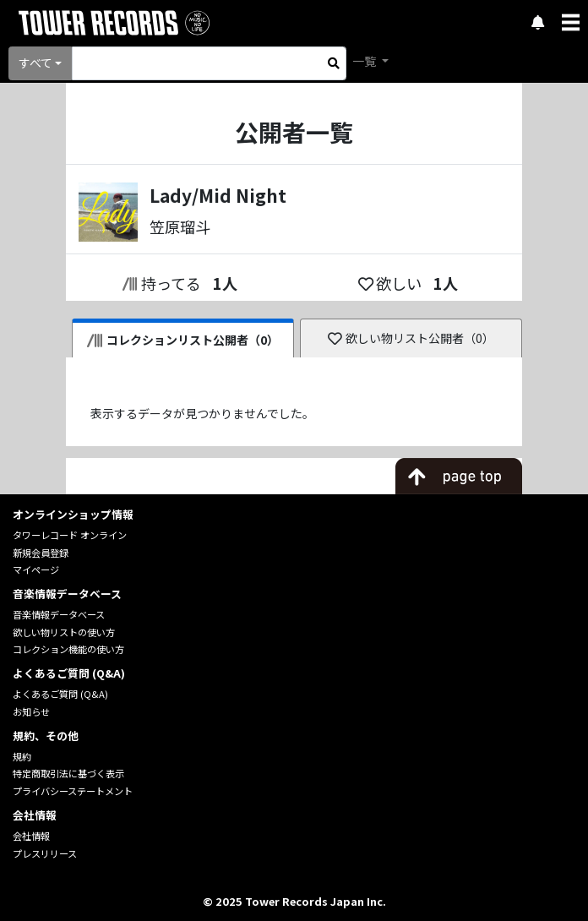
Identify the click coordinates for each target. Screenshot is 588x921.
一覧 (365, 61)
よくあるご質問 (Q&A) (60, 694)
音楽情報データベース (59, 614)
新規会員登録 (41, 553)
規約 (22, 756)
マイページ (36, 569)
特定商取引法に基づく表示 (68, 773)
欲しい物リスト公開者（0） (411, 338)
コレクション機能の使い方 (68, 649)
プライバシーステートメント (73, 791)
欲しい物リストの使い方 (64, 632)
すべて (35, 63)
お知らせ (31, 711)
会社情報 (31, 836)
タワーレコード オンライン (70, 535)
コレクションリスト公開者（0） (183, 340)
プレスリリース (45, 853)
